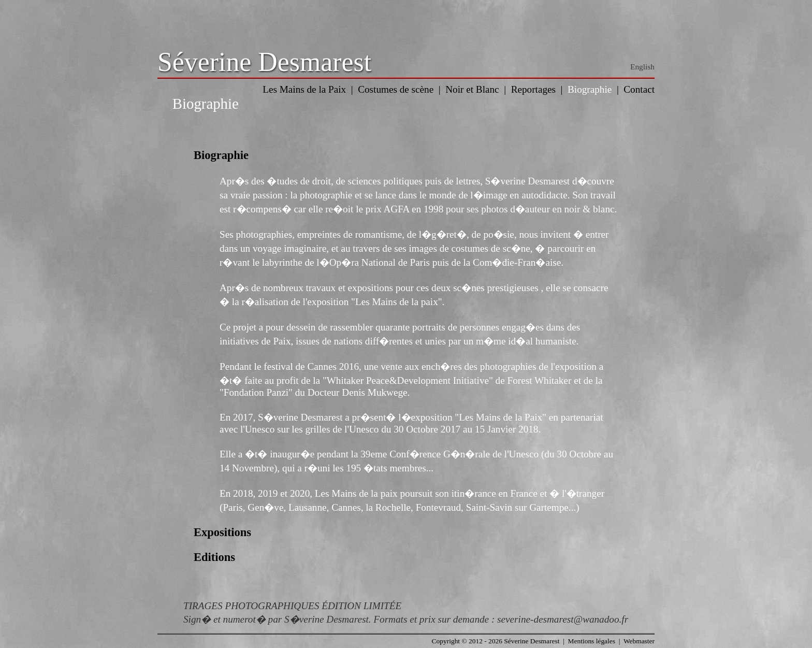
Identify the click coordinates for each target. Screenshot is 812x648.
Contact (639, 89)
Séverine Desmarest (264, 62)
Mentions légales (592, 641)
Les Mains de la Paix (304, 89)
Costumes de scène (396, 89)
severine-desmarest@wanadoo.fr (563, 619)
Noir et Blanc (472, 89)
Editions (214, 557)
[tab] (406, 155)
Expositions (222, 532)
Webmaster (639, 641)
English (642, 67)
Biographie (590, 89)
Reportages (533, 89)
